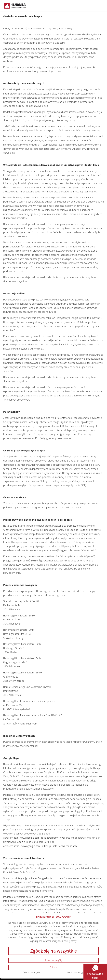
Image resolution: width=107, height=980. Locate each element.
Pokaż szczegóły (54, 960)
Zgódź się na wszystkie (54, 951)
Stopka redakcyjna (76, 972)
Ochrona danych (31, 972)
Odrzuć (54, 967)
